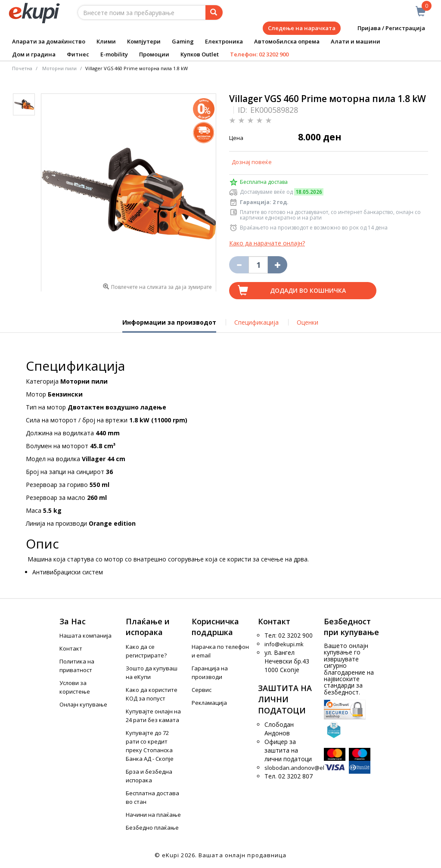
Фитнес (78, 54)
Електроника (224, 41)
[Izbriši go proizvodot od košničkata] (239, 265)
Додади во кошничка (308, 290)
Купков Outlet (200, 54)
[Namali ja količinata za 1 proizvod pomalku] (278, 265)
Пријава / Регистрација (385, 28)
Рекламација (209, 703)
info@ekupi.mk (284, 644)
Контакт (71, 648)
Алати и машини (356, 41)
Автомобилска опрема (287, 41)
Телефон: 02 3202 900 (259, 54)
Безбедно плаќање (152, 828)
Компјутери (144, 41)
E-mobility (114, 54)
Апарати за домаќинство (49, 41)
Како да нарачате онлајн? (267, 243)
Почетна (22, 68)
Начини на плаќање (153, 815)
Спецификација (256, 322)
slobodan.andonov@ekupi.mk (304, 768)
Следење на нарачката (302, 28)
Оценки (307, 322)
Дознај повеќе (252, 162)
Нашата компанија (85, 635)
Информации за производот (169, 325)
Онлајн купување (83, 704)
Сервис (202, 690)
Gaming (183, 41)
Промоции (154, 54)
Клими (106, 41)
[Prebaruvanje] (214, 12)
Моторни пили (59, 68)
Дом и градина (34, 54)
